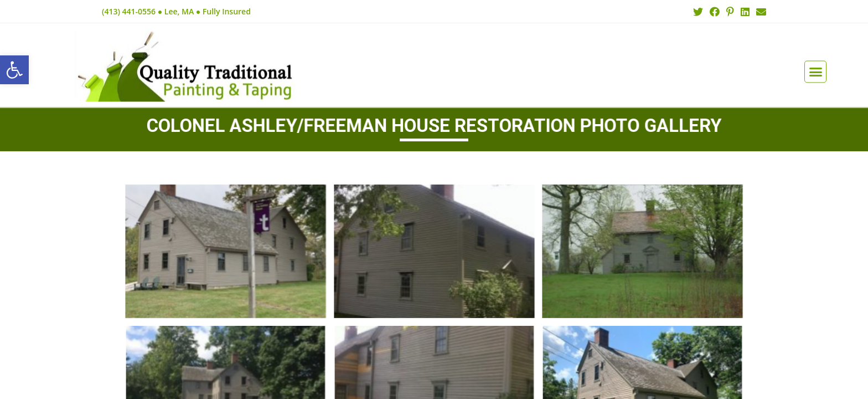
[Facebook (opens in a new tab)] (715, 12)
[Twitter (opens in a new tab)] (698, 12)
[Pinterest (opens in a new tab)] (730, 12)
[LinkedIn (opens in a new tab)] (745, 12)
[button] (815, 58)
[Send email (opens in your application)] (759, 12)
